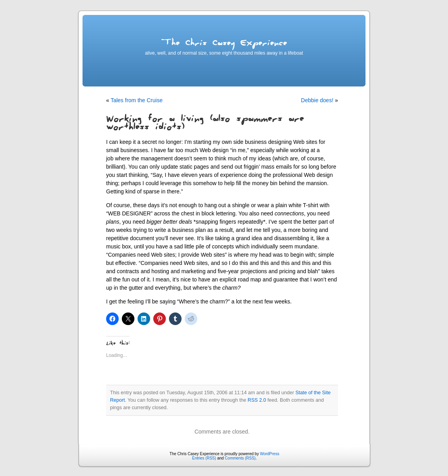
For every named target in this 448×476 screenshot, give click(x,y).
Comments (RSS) (240, 458)
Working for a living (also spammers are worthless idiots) (205, 124)
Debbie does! (317, 100)
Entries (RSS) (204, 458)
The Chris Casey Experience (224, 44)
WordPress (269, 454)
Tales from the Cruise (136, 100)
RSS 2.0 (257, 400)
